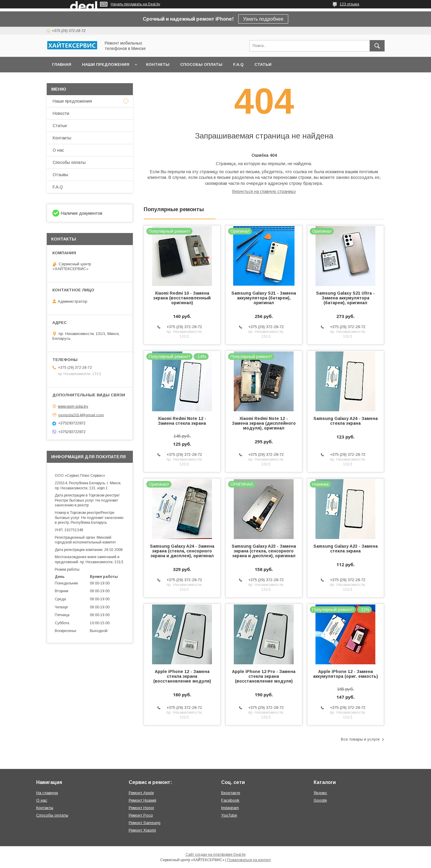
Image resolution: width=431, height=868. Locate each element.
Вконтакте (231, 793)
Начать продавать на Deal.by (135, 4)
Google (320, 800)
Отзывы (60, 175)
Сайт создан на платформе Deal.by (216, 855)
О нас (58, 150)
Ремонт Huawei (142, 800)
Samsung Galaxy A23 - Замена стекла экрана (346, 549)
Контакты (158, 64)
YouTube (229, 815)
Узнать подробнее (263, 19)
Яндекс (320, 793)
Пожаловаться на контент (249, 860)
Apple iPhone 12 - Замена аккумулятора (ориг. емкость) (346, 674)
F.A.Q (238, 64)
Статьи (263, 64)
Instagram (230, 808)
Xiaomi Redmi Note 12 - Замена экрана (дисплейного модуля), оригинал (264, 423)
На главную (47, 793)
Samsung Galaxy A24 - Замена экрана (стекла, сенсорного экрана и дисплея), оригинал (182, 551)
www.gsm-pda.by (73, 406)
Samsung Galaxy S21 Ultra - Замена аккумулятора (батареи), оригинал (345, 298)
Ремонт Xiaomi (142, 830)
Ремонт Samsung (145, 823)
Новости (61, 113)
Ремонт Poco (141, 815)
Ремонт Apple (141, 793)
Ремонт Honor (141, 808)
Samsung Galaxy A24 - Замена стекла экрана (346, 421)
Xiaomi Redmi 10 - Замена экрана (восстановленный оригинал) (182, 298)
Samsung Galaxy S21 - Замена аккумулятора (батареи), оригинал (264, 298)
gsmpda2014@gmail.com (81, 415)
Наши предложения (106, 64)
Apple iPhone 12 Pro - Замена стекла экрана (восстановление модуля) (264, 676)
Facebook (230, 800)
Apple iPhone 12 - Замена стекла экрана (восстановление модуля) (182, 676)
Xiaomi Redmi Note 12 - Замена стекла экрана (182, 421)
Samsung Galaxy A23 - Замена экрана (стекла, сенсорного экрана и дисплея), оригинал (264, 551)
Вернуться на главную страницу (264, 191)
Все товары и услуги (360, 739)
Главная (62, 64)
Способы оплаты (201, 64)
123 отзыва (349, 4)
